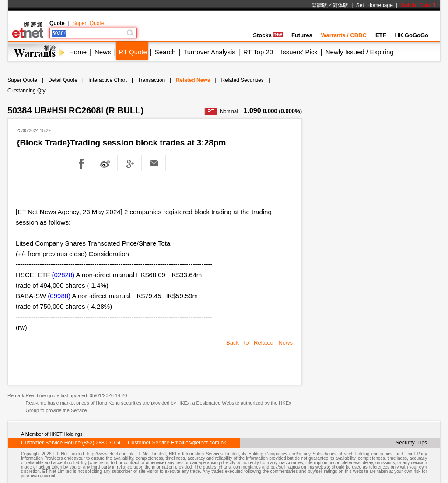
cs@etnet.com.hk (206, 443)
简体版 (340, 5)
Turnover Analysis (209, 52)
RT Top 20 (258, 52)
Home (78, 52)
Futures (302, 35)
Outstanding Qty (26, 91)
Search (165, 52)
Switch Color (419, 5)
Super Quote (88, 23)
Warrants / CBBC (344, 35)
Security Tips (411, 443)
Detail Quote (63, 80)
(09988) (59, 296)
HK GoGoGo (411, 35)
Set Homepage (374, 5)
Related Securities (242, 80)
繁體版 (319, 5)
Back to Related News (259, 343)
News (103, 52)
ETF (381, 35)
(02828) (63, 275)
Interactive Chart (108, 80)
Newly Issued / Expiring (360, 52)
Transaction (151, 80)
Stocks (268, 35)
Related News (193, 80)
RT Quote (133, 52)
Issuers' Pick (299, 52)
